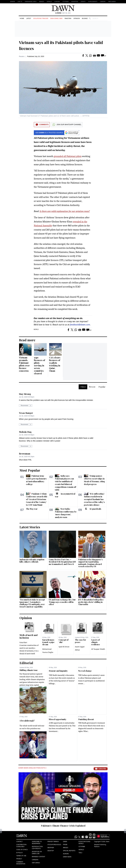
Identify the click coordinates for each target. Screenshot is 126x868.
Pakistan (68, 18)
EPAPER (13, 2)
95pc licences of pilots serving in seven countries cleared (39, 365)
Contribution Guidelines (21, 846)
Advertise (75, 2)
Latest (29, 18)
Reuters (22, 56)
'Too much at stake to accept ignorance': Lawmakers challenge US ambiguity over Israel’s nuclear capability (32, 603)
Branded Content (38, 857)
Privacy (19, 859)
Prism (65, 845)
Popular (102, 387)
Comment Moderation (21, 863)
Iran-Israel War (56, 18)
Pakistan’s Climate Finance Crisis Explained (63, 826)
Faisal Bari (23, 642)
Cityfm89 (82, 847)
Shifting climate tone (29, 670)
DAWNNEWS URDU (31, 2)
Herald (49, 2)
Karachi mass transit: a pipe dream (48, 642)
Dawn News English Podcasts (32, 768)
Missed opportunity (58, 719)
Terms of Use (21, 856)
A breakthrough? (27, 721)
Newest (92, 387)
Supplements (93, 2)
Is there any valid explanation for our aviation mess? (65, 211)
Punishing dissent (86, 719)
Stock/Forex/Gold (54, 845)
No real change (85, 671)
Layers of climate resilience (96, 642)
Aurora (57, 2)
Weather (51, 848)
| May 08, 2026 (63, 13)
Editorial (26, 663)
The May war (32, 509)
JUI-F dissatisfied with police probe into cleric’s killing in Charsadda (91, 602)
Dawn (65, 842)
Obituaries (112, 2)
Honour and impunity (58, 671)
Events (83, 2)
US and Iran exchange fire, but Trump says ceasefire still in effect (62, 602)
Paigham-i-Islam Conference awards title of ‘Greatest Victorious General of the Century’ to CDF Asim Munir (37, 499)
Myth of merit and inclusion (29, 636)
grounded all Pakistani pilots (68, 156)
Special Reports (69, 851)
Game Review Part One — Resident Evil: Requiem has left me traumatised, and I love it (62, 562)
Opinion (77, 18)
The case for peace (81, 641)
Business (85, 18)
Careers (103, 2)
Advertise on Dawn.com (37, 853)
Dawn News (67, 857)
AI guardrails (95, 509)
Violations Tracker (41, 18)
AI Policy (20, 853)
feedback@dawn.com (80, 325)
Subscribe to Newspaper (37, 843)
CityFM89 (66, 2)
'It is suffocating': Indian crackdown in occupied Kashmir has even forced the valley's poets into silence (94, 499)
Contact (19, 842)
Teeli (80, 853)
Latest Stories (30, 527)
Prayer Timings (53, 842)
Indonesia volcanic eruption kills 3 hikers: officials (32, 561)
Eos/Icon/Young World (84, 843)
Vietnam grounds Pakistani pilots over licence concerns (24, 364)
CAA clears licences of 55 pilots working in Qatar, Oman (55, 364)
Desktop (51, 851)
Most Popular (30, 470)
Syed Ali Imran (64, 647)
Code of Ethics (22, 850)
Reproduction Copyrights (37, 848)
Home (22, 18)
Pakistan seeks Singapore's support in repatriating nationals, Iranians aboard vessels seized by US (90, 563)
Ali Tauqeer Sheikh (98, 649)
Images (42, 2)
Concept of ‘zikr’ (64, 641)
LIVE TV (20, 2)
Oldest (83, 387)
